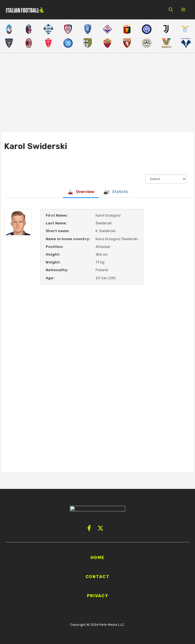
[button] (171, 10)
